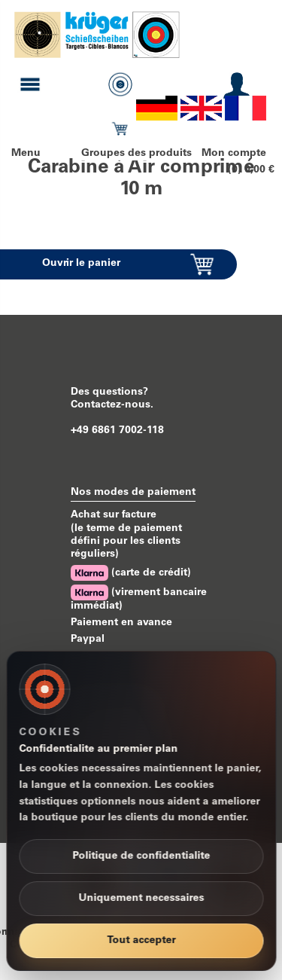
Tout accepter (141, 941)
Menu (26, 154)
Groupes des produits (136, 154)
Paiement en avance (121, 623)
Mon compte (234, 154)
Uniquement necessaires (141, 899)
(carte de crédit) (131, 573)
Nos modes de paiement (133, 493)
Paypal (88, 640)
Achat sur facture (114, 515)
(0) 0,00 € (251, 170)
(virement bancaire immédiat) (139, 598)
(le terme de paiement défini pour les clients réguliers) (126, 542)
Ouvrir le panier (81, 264)
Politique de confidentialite (141, 856)
